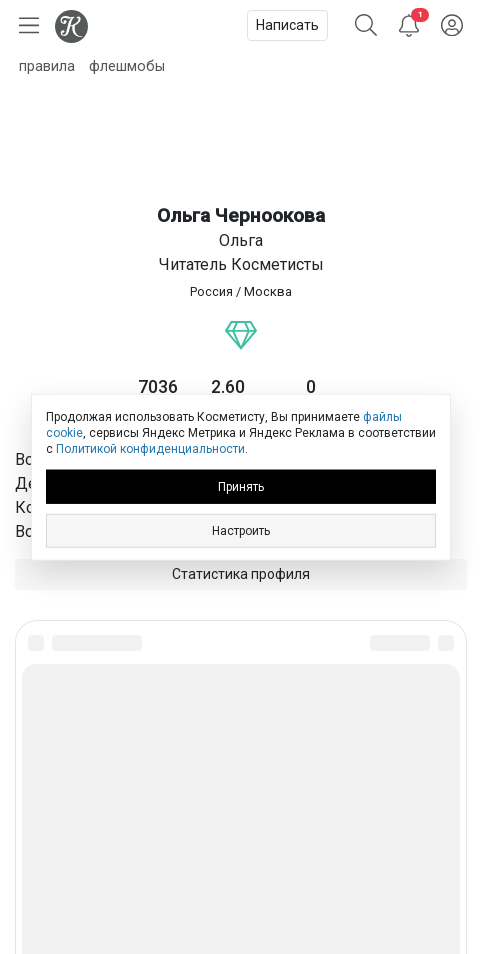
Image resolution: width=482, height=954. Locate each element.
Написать (287, 25)
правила (47, 66)
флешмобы (127, 66)
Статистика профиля (241, 574)
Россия (211, 291)
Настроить (241, 530)
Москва (268, 291)
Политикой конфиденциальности (150, 449)
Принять (241, 486)
